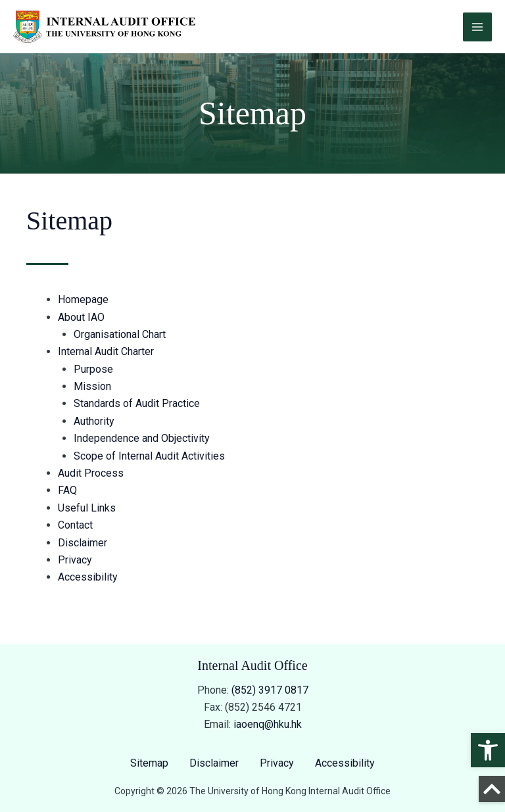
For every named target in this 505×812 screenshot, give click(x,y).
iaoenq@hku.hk (268, 724)
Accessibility (88, 577)
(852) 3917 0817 (270, 690)
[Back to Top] (492, 789)
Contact (75, 525)
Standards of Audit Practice (137, 403)
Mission (92, 386)
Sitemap (149, 763)
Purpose (93, 369)
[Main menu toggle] (477, 27)
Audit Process (91, 473)
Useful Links (87, 508)
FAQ (67, 490)
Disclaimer (83, 543)
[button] (488, 750)
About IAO (81, 317)
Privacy (75, 560)
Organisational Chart (120, 334)
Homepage (83, 299)
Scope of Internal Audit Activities (149, 456)
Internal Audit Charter (106, 351)
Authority (94, 421)
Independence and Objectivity (142, 438)
